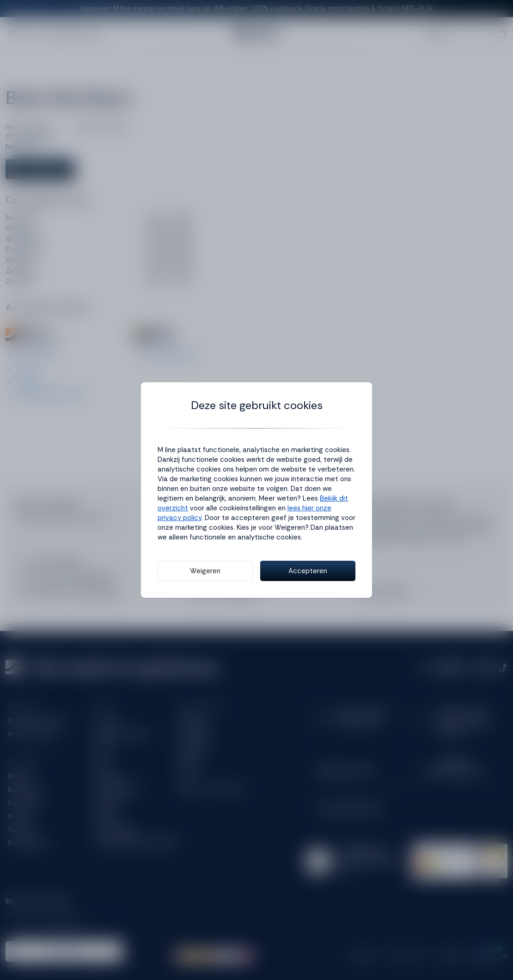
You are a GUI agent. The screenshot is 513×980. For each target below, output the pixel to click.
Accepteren (308, 571)
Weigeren (205, 571)
